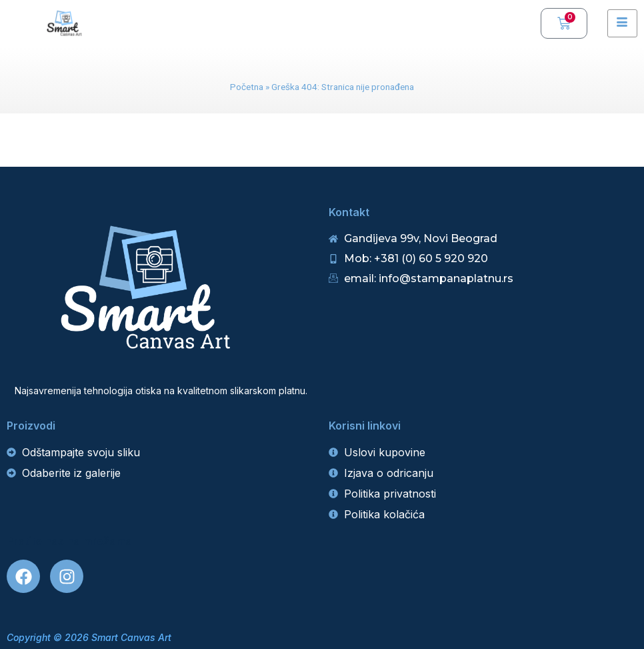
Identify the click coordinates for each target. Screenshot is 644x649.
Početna (247, 87)
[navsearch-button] (524, 23)
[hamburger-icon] (622, 23)
